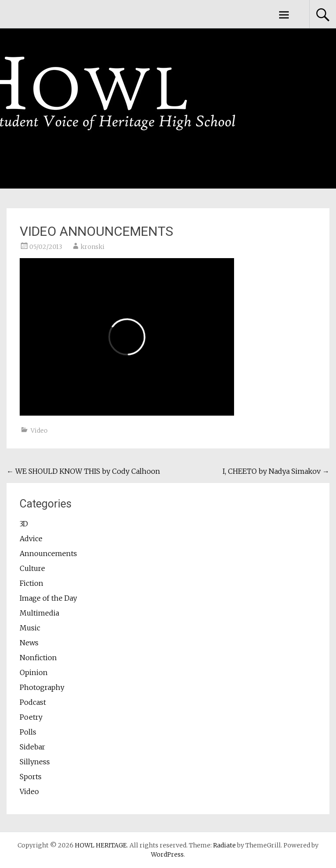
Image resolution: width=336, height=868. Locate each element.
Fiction (31, 583)
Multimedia (39, 613)
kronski (93, 247)
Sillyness (35, 762)
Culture (32, 568)
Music (30, 628)
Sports (31, 777)
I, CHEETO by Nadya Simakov (276, 471)
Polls (28, 732)
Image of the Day (48, 598)
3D (24, 524)
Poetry (31, 717)
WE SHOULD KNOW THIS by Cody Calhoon (83, 471)
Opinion (34, 672)
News (29, 643)
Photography (42, 687)
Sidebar (32, 747)
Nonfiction (38, 658)
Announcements (48, 553)
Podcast (33, 702)
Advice (31, 539)
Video (39, 430)
